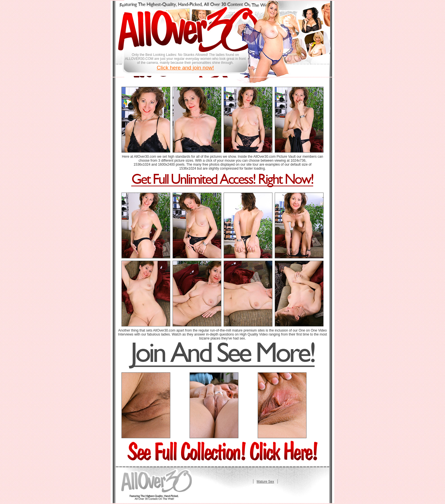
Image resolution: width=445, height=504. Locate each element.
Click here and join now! (185, 68)
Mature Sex (265, 482)
